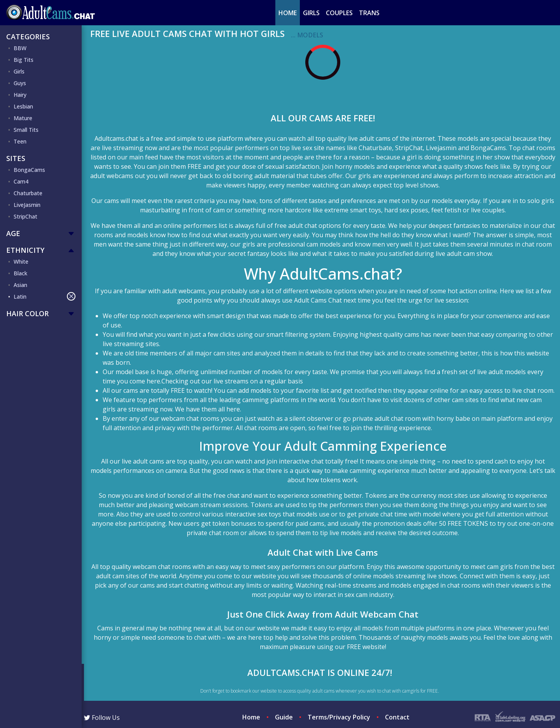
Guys (20, 83)
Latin (45, 296)
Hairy (20, 95)
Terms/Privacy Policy (339, 717)
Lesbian (23, 106)
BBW (20, 48)
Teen (20, 141)
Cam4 (21, 181)
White (21, 262)
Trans (369, 13)
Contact (397, 717)
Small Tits (26, 130)
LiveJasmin (27, 205)
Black (20, 273)
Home (288, 13)
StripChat (25, 216)
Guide (284, 717)
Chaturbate (28, 193)
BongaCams (29, 170)
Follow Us (102, 717)
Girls (311, 13)
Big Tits (24, 60)
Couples (339, 13)
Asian (20, 285)
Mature (23, 118)
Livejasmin (441, 148)
